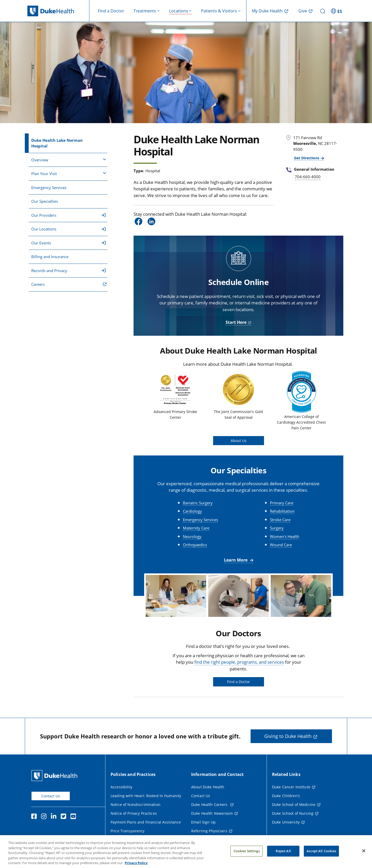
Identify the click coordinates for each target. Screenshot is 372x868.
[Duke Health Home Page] (55, 776)
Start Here (236, 322)
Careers (38, 284)
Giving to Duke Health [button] (288, 736)
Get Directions (307, 158)
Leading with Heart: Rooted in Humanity (146, 796)
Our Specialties (45, 201)
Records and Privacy (68, 271)
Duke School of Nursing (293, 813)
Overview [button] (69, 160)
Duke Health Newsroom (212, 813)
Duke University (286, 822)
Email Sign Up (203, 822)
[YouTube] (74, 817)
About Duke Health (208, 787)
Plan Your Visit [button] (69, 173)
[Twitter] (65, 817)
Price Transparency (128, 831)
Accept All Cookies (321, 857)
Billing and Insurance (50, 257)
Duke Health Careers (210, 805)
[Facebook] (35, 817)
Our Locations (68, 229)
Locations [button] (179, 11)
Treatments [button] (145, 11)
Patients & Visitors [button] (219, 11)
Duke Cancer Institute (291, 787)
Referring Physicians (209, 831)
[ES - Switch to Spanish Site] (337, 11)
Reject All (283, 857)
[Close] (364, 857)
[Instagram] (45, 817)
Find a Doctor (111, 11)
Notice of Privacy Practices (134, 813)
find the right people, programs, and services (239, 662)
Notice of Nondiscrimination (135, 805)
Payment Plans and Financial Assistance (146, 822)
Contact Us (51, 796)
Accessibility (121, 787)
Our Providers (68, 215)
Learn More (236, 560)
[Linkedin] (55, 817)
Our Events (68, 243)
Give (303, 11)
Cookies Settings (247, 857)
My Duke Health (267, 11)
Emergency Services (49, 188)
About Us (239, 441)
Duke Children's (286, 796)
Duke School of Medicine (294, 805)
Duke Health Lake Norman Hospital (57, 143)
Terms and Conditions (130, 840)
